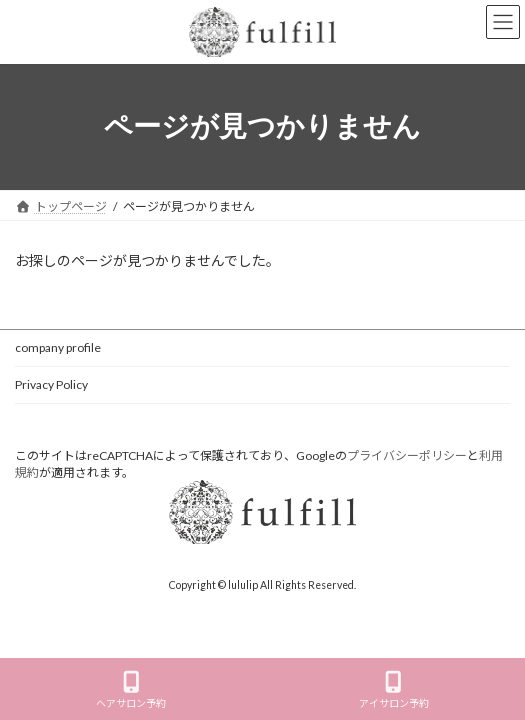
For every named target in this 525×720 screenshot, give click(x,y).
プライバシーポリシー (407, 455)
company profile (58, 347)
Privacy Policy (51, 384)
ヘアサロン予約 (131, 690)
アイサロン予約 (394, 690)
